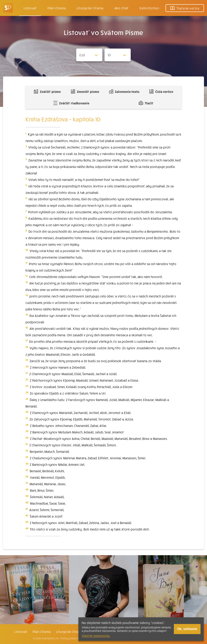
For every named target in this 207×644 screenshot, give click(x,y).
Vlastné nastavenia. (96, 636)
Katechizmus (149, 8)
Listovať (30, 8)
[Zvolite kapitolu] (118, 55)
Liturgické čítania (90, 8)
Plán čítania (42, 631)
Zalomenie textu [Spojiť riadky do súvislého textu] (124, 91)
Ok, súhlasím (187, 629)
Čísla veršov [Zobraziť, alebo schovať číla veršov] (161, 91)
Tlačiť (146, 103)
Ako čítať (121, 8)
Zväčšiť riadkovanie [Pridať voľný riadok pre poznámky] (71, 103)
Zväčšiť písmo (47, 91)
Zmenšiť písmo (85, 91)
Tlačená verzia (185, 8)
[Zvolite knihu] (89, 55)
